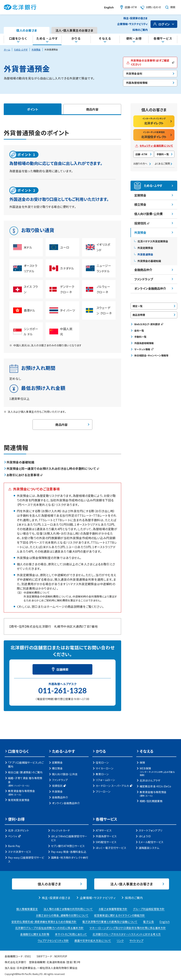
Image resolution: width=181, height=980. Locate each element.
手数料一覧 (163, 154)
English (109, 7)
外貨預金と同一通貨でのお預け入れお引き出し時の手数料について (53, 468)
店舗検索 (62, 669)
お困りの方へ (140, 164)
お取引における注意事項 (25, 475)
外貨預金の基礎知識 (20, 462)
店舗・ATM (141, 154)
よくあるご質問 (162, 164)
